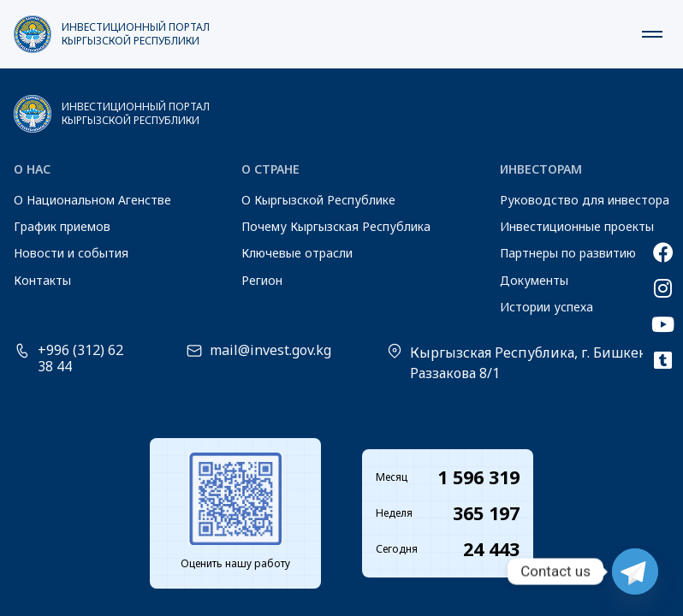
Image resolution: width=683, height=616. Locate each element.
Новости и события (71, 253)
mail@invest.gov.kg (270, 351)
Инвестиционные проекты (577, 226)
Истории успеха (546, 307)
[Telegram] (635, 572)
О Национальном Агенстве (92, 200)
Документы (534, 280)
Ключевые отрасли (297, 253)
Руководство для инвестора (585, 200)
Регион (262, 280)
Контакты (42, 280)
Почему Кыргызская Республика (336, 226)
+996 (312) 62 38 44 (80, 359)
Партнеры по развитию (568, 253)
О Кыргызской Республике (318, 200)
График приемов (62, 226)
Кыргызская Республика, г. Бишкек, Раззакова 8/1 (530, 363)
